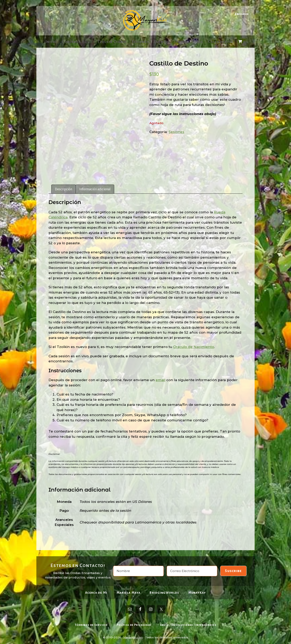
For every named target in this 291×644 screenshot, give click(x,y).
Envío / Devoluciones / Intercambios (188, 623)
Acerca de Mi (96, 591)
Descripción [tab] (64, 187)
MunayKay (197, 591)
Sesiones (176, 132)
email (160, 379)
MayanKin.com (133, 636)
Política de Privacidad (134, 623)
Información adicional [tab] (95, 187)
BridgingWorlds (164, 591)
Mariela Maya (129, 591)
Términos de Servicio (91, 623)
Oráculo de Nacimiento (194, 345)
